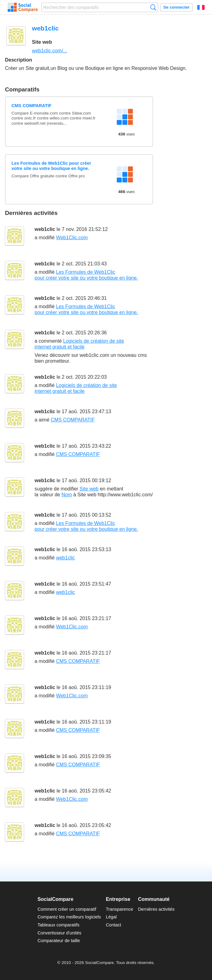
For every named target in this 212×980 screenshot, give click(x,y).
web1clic (45, 229)
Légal (111, 917)
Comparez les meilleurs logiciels (69, 917)
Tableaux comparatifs (58, 925)
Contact (114, 925)
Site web (89, 489)
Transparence (119, 909)
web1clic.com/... (50, 51)
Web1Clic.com (72, 238)
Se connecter (176, 7)
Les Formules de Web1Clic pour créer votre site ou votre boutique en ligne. (51, 166)
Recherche (153, 7)
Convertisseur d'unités (59, 933)
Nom (67, 495)
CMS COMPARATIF (31, 106)
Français (201, 7)
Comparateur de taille (59, 941)
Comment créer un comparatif (67, 909)
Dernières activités (156, 909)
